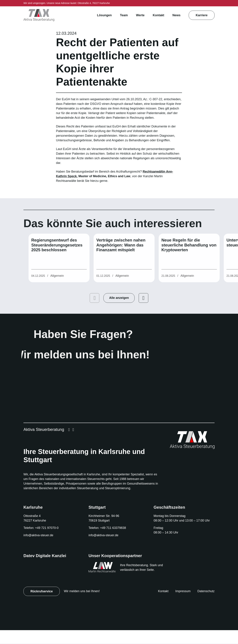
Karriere (202, 15)
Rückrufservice (42, 605)
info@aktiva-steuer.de (39, 549)
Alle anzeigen (119, 307)
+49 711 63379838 (115, 542)
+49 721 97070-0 (48, 542)
